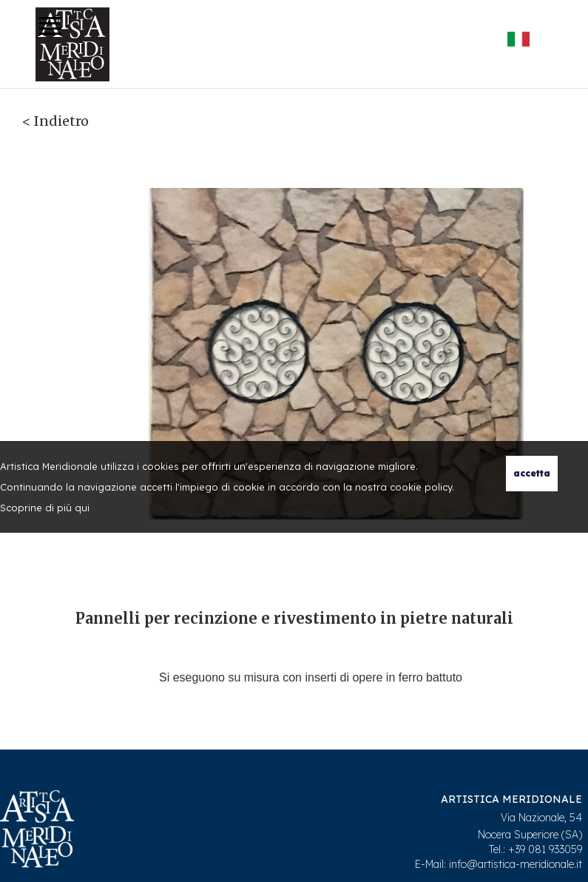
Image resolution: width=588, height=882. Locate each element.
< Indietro (55, 121)
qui (82, 508)
